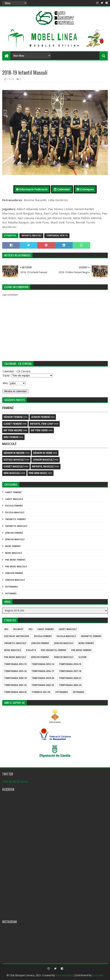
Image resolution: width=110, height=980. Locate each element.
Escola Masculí (15, 513)
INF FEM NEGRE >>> (15, 430)
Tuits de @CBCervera (15, 782)
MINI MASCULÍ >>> (14, 473)
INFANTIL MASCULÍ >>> (46, 467)
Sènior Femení (14, 573)
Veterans (11, 594)
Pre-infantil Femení (54, 650)
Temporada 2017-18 (70, 671)
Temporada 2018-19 (57, 236)
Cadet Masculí (14, 499)
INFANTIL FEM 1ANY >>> (44, 424)
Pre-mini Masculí (16, 567)
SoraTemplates (64, 975)
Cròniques (85, 189)
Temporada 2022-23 (43, 685)
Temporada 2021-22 (15, 685)
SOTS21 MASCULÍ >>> (16, 460)
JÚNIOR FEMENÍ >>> (43, 417)
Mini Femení (13, 546)
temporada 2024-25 (15, 692)
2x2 (6, 629)
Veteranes (11, 587)
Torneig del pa (41, 692)
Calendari (62, 189)
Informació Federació (32, 189)
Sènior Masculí (15, 580)
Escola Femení (14, 506)
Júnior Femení (14, 533)
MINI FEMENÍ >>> (13, 437)
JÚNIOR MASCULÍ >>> (46, 460)
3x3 (30, 629)
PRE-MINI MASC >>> (40, 473)
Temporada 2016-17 (43, 671)
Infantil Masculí (31, 236)
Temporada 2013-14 (43, 664)
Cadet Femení (13, 492)
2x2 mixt (18, 629)
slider (82, 657)
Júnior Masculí (15, 539)
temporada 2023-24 (70, 685)
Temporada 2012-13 (15, 664)
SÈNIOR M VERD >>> (45, 453)
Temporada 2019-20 (43, 678)
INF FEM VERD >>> (42, 430)
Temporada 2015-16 (15, 671)
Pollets (31, 650)
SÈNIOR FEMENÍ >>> (15, 417)
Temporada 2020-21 (70, 678)
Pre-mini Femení (15, 560)
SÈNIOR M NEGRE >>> (17, 453)
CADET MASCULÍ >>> (16, 467)
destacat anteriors (17, 636)
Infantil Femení (15, 519)
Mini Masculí (14, 553)
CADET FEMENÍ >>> (15, 424)
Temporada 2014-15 (70, 664)
